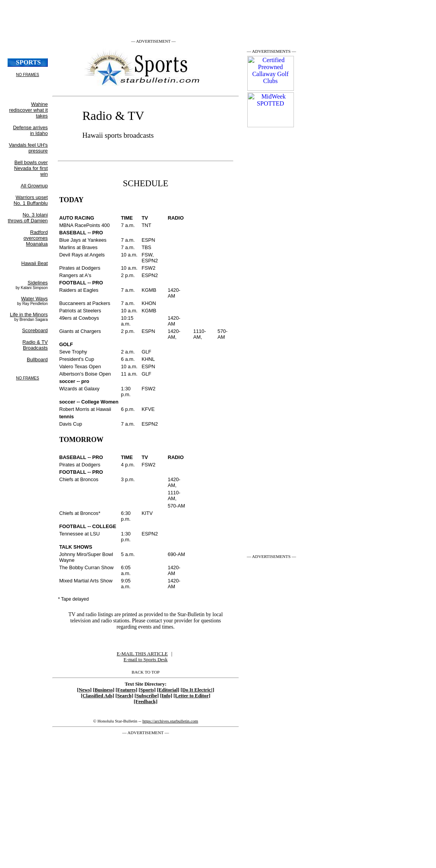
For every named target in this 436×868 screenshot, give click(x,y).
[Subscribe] (147, 696)
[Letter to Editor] (192, 696)
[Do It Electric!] (197, 690)
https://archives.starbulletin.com (170, 721)
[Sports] (147, 690)
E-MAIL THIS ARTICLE (142, 654)
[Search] (124, 696)
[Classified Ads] (97, 696)
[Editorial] (168, 690)
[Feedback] (145, 702)
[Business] (103, 690)
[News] (84, 690)
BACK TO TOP (146, 672)
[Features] (127, 690)
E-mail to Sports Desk (145, 660)
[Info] (166, 696)
